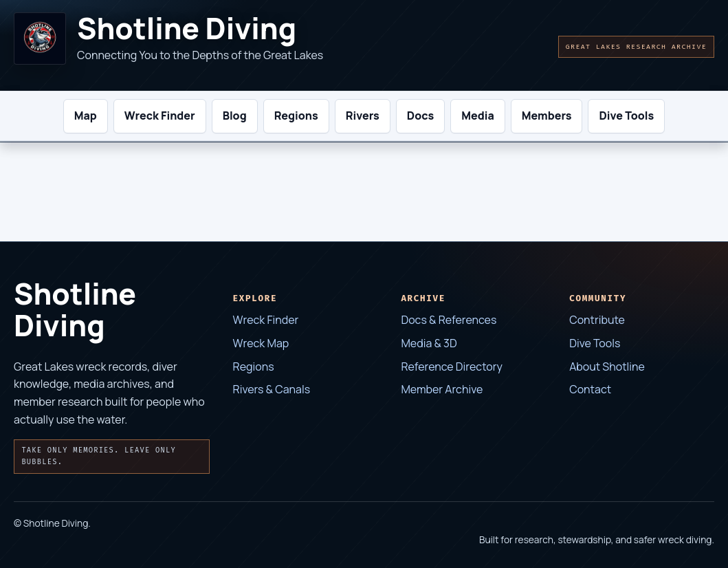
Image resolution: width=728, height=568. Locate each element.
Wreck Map (261, 343)
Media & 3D (429, 343)
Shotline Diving (187, 29)
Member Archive (442, 389)
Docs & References (449, 320)
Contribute (597, 320)
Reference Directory (451, 367)
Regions (254, 367)
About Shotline (607, 367)
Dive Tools (595, 343)
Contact (590, 389)
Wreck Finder (266, 320)
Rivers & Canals (272, 389)
